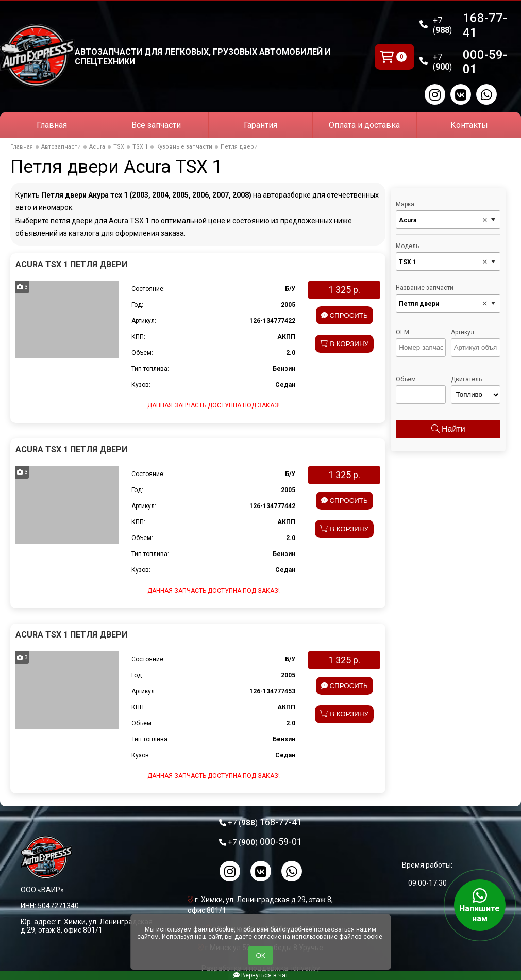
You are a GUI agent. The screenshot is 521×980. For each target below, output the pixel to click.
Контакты (469, 125)
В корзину (344, 344)
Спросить (344, 315)
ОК (260, 956)
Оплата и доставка (364, 125)
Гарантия (260, 125)
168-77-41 (470, 25)
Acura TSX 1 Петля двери (71, 264)
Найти (448, 429)
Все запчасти (156, 125)
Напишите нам (480, 905)
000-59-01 (470, 62)
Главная (52, 125)
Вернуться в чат (261, 975)
